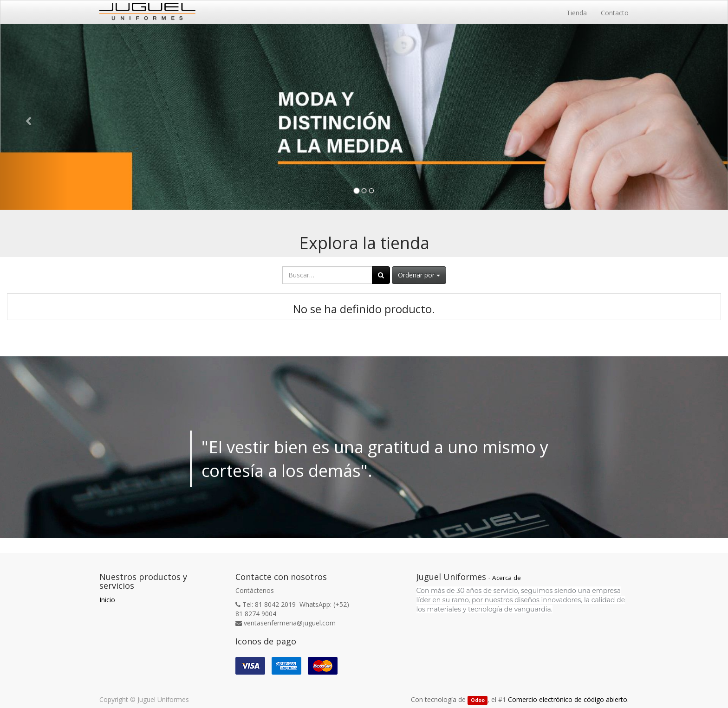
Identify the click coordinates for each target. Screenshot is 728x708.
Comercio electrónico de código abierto (568, 699)
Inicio (107, 600)
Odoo (478, 700)
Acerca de (507, 578)
